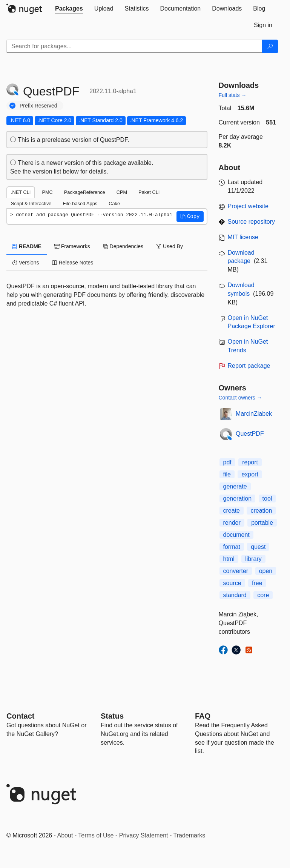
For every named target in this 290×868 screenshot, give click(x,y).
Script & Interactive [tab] (31, 204)
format (232, 547)
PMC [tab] (47, 192)
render (232, 523)
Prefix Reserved (38, 106)
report (250, 462)
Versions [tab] (26, 263)
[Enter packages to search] (134, 46)
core (263, 595)
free (257, 583)
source (232, 583)
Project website (248, 206)
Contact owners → (240, 398)
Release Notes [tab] (73, 263)
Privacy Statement (144, 835)
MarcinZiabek (254, 414)
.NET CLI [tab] (21, 192)
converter (236, 571)
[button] (190, 217)
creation (261, 511)
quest (258, 547)
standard (235, 595)
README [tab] (27, 246)
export (250, 474)
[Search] (270, 46)
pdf (227, 462)
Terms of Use (96, 835)
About (65, 835)
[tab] (69, 9)
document (236, 535)
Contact (20, 716)
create (232, 511)
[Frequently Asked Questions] (203, 716)
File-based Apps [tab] (80, 204)
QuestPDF (250, 434)
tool (267, 499)
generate (235, 486)
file (227, 474)
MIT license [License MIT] (243, 237)
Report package (249, 366)
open (266, 571)
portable (262, 523)
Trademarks (189, 835)
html (229, 559)
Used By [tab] (170, 246)
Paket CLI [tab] (149, 192)
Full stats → (233, 95)
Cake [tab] (114, 204)
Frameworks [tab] (72, 246)
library (253, 559)
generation (238, 499)
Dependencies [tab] (123, 246)
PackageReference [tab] (85, 192)
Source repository (251, 222)
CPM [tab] (122, 192)
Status (112, 716)
